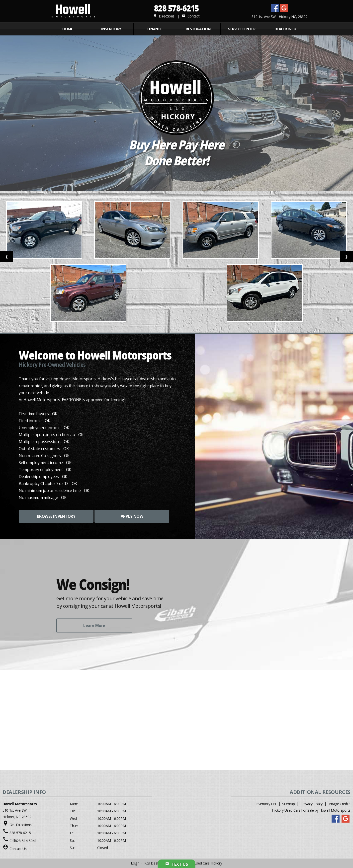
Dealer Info (285, 29)
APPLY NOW (132, 516)
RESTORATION (198, 29)
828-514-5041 (26, 841)
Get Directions (21, 825)
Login (135, 863)
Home (68, 29)
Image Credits (340, 804)
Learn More (94, 625)
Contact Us (18, 849)
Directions (164, 16)
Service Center (242, 29)
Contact (191, 16)
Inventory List (266, 804)
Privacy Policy (312, 804)
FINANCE (155, 29)
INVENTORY (111, 29)
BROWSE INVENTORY (56, 516)
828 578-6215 (176, 8)
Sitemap (289, 804)
